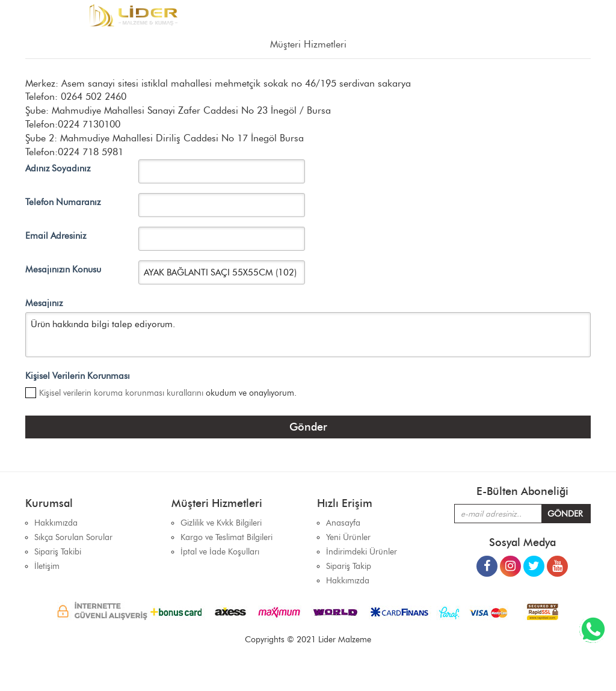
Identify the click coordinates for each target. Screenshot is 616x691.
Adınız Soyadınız (58, 168)
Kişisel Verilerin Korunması (78, 376)
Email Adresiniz (56, 236)
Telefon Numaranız (63, 202)
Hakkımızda (348, 581)
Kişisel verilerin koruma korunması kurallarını (121, 393)
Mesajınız (44, 303)
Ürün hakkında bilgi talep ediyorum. (308, 335)
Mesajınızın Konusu (63, 269)
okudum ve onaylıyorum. (168, 393)
